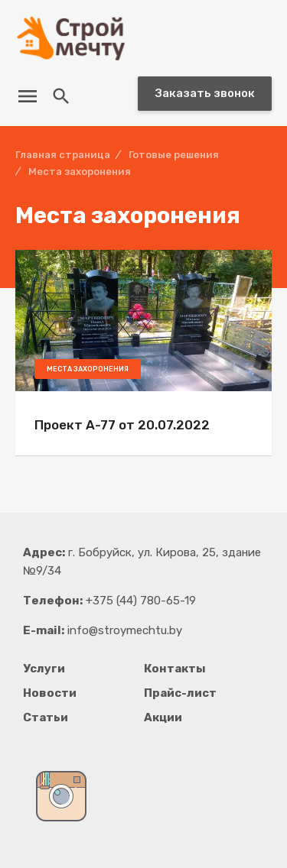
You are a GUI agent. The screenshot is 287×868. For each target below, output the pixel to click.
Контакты (175, 669)
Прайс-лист (180, 693)
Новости (50, 693)
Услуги (44, 669)
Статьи (46, 717)
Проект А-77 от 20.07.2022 (122, 425)
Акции (163, 717)
